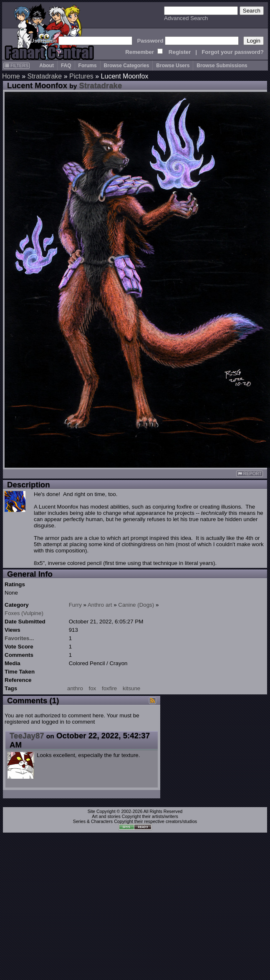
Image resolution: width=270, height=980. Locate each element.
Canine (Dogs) (136, 605)
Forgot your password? (233, 52)
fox (93, 688)
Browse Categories (127, 66)
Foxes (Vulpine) (24, 613)
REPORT (250, 474)
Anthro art (100, 605)
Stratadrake (44, 76)
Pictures (81, 76)
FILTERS (16, 66)
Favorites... (19, 638)
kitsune (131, 688)
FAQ (66, 66)
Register (180, 52)
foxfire (109, 688)
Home (11, 76)
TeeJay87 (27, 736)
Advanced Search (186, 18)
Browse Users (173, 66)
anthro (75, 688)
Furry (75, 605)
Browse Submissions (222, 66)
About (47, 66)
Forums (88, 66)
